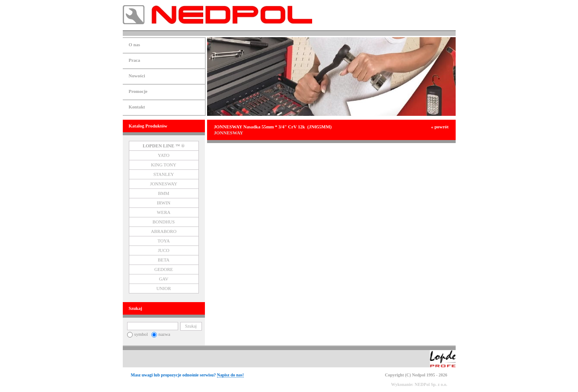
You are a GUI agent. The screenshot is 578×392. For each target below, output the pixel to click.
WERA (164, 212)
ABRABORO (164, 231)
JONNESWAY (164, 184)
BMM (163, 193)
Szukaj (191, 326)
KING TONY (164, 165)
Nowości (137, 76)
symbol (137, 334)
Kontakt (137, 107)
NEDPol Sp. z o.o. (431, 384)
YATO (164, 155)
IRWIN (164, 203)
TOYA (163, 241)
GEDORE (164, 269)
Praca (135, 60)
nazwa (161, 334)
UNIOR (164, 288)
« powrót (440, 127)
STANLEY (164, 174)
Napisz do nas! (230, 375)
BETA (164, 260)
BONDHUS (164, 222)
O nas (134, 45)
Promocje (138, 91)
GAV (164, 279)
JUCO (164, 250)
